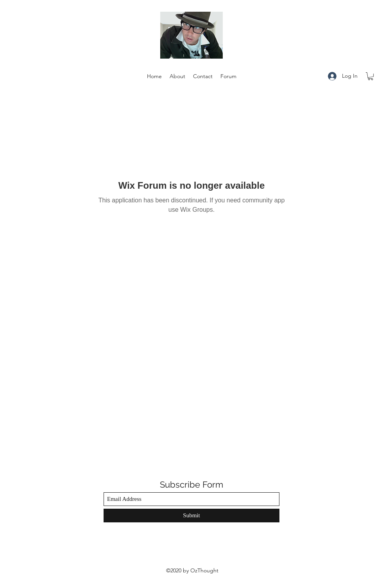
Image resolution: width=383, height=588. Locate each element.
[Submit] (191, 516)
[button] (370, 76)
